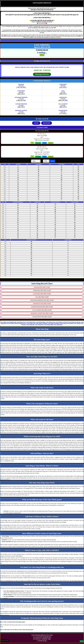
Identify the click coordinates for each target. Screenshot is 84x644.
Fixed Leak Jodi (4, 641)
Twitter (44, 143)
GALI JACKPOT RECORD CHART (42, 310)
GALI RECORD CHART (42, 297)
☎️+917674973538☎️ (42, 23)
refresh (82, 641)
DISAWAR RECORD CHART (42, 287)
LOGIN (36, 123)
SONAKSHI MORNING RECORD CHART (42, 300)
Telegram (51, 143)
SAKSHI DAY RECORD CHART (42, 304)
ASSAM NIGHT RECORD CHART (42, 317)
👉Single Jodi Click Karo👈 (42, 61)
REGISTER (47, 123)
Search (52, 161)
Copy (32, 143)
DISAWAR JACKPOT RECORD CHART (42, 313)
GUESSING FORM (42, 127)
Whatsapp (38, 143)
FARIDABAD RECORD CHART (42, 291)
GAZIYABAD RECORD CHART (42, 294)
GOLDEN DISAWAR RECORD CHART (42, 307)
